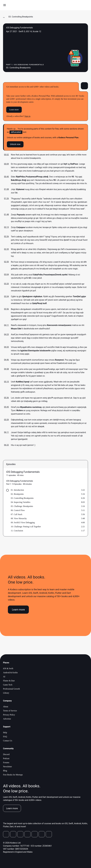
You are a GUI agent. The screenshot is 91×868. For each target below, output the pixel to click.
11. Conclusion (17, 531)
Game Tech (8, 685)
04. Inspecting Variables (21, 502)
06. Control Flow (18, 510)
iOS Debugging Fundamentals (23, 472)
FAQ (5, 737)
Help (5, 733)
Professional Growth (11, 689)
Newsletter (7, 767)
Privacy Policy (9, 715)
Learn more (14, 110)
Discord (6, 754)
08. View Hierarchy (19, 518)
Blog (5, 771)
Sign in (27, 116)
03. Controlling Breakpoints (22, 498)
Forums (6, 762)
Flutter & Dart (9, 681)
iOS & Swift (8, 668)
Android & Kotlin (10, 673)
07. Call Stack (17, 514)
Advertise (7, 719)
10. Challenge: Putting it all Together (26, 527)
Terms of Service (10, 711)
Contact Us (8, 741)
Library (6, 693)
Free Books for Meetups (13, 775)
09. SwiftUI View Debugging (23, 522)
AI (4, 677)
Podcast (6, 758)
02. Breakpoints (17, 494)
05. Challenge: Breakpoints (22, 506)
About (6, 707)
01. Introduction (17, 490)
